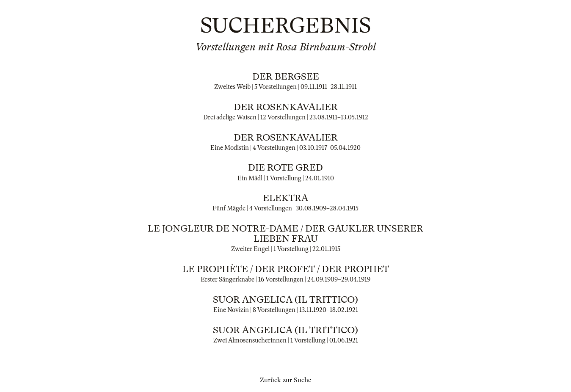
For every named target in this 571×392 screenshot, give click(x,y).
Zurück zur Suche (285, 380)
